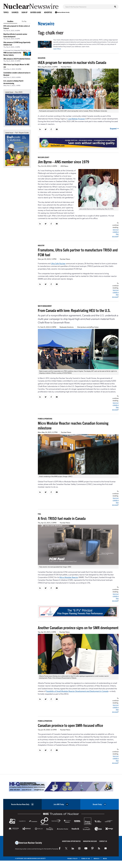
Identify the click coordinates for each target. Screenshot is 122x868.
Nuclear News (66, 67)
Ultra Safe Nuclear (58, 263)
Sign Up (24, 12)
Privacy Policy (73, 859)
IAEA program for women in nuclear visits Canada (72, 62)
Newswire (46, 23)
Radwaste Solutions (67, 327)
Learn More (57, 49)
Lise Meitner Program (76, 119)
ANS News (64, 166)
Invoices (97, 859)
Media (105, 859)
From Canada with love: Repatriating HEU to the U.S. (74, 310)
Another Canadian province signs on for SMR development (78, 627)
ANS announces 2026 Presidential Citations (17, 59)
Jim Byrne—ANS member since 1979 (63, 162)
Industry (41, 245)
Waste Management (45, 306)
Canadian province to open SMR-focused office (70, 725)
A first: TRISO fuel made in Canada (62, 518)
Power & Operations (45, 419)
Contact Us (103, 841)
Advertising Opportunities (71, 841)
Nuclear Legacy (43, 157)
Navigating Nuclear (90, 841)
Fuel (39, 514)
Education (42, 58)
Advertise (48, 12)
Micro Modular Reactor (69, 577)
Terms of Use (86, 859)
